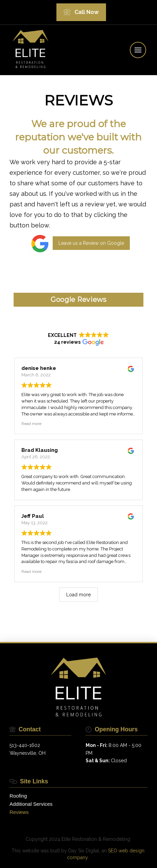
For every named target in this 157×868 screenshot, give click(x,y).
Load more (78, 595)
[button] (138, 50)
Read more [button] (31, 424)
